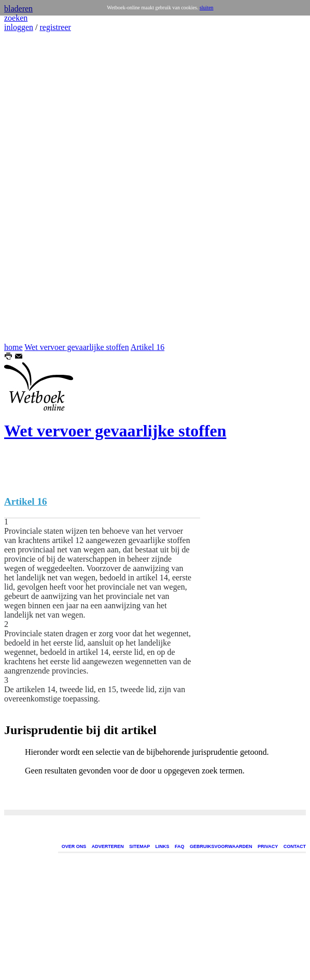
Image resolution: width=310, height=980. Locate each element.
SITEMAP (139, 846)
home (13, 347)
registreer (55, 27)
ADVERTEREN (108, 846)
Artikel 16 (147, 347)
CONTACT (295, 846)
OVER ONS (74, 846)
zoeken (16, 18)
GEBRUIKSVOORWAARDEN (221, 846)
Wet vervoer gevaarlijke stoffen (76, 347)
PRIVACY (268, 846)
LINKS (163, 846)
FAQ (180, 846)
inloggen (19, 27)
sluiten (207, 8)
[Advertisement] (35, 187)
